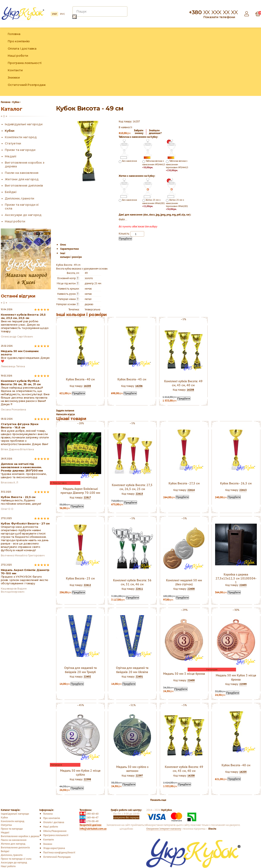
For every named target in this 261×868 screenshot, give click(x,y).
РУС (62, 14)
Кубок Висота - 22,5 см (18, 497)
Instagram (248, 62)
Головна (14, 34)
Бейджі (11, 192)
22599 (243, 684)
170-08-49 (89, 821)
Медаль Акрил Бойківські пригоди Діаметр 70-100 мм (80, 491)
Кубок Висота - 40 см (80, 379)
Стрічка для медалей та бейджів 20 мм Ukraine (132, 670)
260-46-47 (89, 817)
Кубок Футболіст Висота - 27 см (25, 523)
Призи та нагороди (20, 150)
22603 (243, 585)
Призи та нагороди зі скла (16, 859)
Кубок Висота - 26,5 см (236, 483)
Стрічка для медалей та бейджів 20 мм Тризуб (80, 670)
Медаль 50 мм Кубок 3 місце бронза (236, 677)
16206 (139, 386)
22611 (139, 589)
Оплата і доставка (22, 49)
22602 (87, 676)
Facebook (239, 62)
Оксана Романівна (13, 410)
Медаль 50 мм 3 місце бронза (184, 674)
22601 (139, 676)
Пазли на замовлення (22, 173)
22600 (191, 680)
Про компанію (19, 41)
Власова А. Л (9, 482)
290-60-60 (89, 814)
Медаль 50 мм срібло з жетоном (132, 769)
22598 (87, 779)
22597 (139, 775)
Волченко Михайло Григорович (23, 555)
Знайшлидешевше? (155, 132)
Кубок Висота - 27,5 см (184, 483)
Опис (63, 245)
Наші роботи (18, 56)
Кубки (10, 131)
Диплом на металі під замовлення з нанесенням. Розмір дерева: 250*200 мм (22, 467)
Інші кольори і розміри (71, 255)
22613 (243, 490)
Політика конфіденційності (59, 852)
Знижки (14, 78)
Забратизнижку (139, 132)
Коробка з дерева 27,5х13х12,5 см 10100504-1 (236, 578)
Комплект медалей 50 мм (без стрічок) (184, 582)
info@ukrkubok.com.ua (93, 829)
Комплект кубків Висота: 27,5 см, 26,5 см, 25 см (132, 487)
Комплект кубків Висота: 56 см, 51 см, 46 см (132, 582)
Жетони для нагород (22, 179)
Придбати (125, 239)
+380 (213, 12)
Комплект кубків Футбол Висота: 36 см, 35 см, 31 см (21, 383)
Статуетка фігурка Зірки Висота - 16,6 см (20, 426)
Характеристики (69, 249)
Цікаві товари (71, 419)
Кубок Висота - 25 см (80, 578)
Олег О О (7, 509)
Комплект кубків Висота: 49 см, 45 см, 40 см (183, 383)
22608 (191, 589)
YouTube (257, 62)
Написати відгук (66, 414)
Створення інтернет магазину (164, 829)
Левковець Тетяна (13, 366)
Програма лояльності (25, 63)
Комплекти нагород (21, 137)
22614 (191, 490)
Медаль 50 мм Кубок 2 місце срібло (80, 773)
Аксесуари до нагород (23, 215)
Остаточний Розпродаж (27, 85)
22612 (87, 585)
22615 (139, 494)
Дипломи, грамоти (20, 198)
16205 (87, 386)
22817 (87, 497)
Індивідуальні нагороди (24, 124)
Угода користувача (54, 848)
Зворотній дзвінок (90, 825)
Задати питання (65, 410)
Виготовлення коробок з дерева (20, 836)
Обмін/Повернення (55, 831)
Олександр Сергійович (17, 337)
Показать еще (158, 800)
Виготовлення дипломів (24, 186)
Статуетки (13, 143)
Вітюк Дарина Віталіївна (17, 449)
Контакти (15, 70)
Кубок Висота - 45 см (132, 379)
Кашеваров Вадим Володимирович (14, 590)
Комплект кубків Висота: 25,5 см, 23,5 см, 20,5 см (23, 316)
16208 (190, 390)
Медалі (10, 156)
